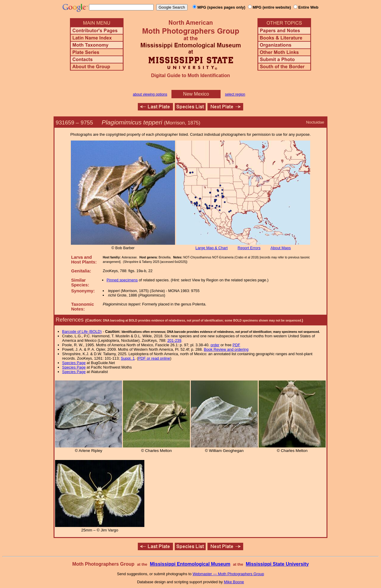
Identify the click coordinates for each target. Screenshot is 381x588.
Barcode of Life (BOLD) (82, 332)
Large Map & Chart (212, 248)
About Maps (281, 248)
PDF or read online (154, 358)
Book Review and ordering (226, 349)
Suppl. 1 (128, 358)
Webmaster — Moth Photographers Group (228, 574)
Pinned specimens (122, 280)
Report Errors (249, 248)
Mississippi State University (277, 564)
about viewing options (150, 94)
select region (235, 94)
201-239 (174, 340)
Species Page (74, 363)
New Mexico (196, 94)
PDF (236, 345)
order (215, 345)
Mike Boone (234, 582)
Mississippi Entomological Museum (190, 564)
